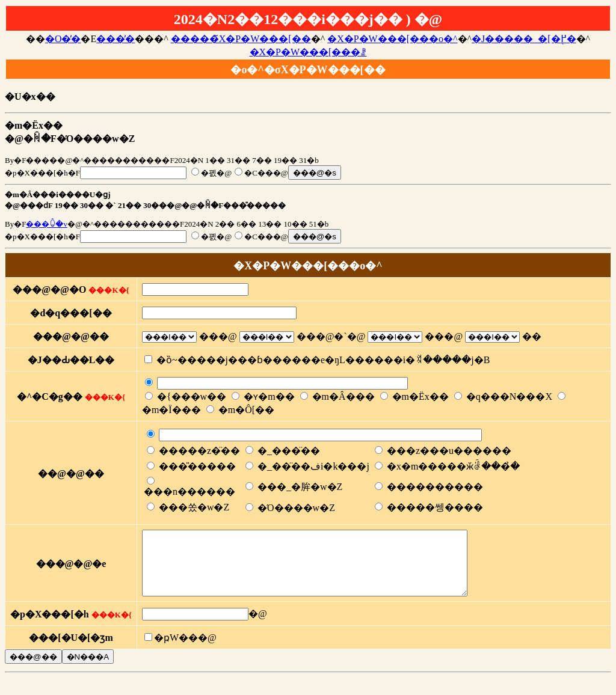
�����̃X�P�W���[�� (241, 39)
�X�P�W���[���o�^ (392, 39)
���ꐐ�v (47, 224)
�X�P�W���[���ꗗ (308, 52)
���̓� (115, 39)
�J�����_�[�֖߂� (524, 39)
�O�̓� (63, 39)
